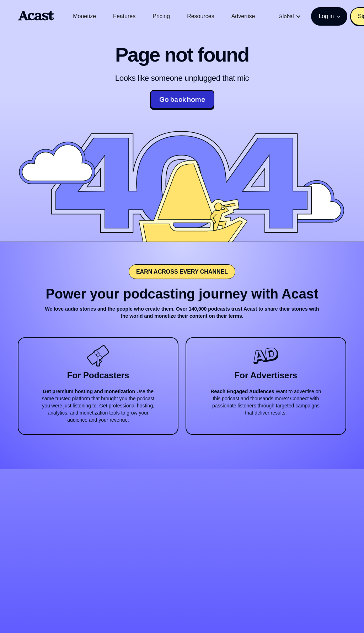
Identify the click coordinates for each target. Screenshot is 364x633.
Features (124, 16)
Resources (200, 16)
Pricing (161, 16)
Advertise (243, 16)
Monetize (84, 16)
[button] (290, 16)
